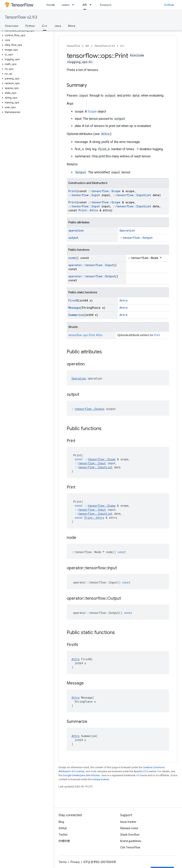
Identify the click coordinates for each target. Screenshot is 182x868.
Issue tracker (128, 822)
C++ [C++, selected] (45, 26)
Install (51, 5)
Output (81, 172)
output (73, 238)
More (72, 26)
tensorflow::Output (138, 238)
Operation (127, 230)
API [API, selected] (85, 5)
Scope (92, 111)
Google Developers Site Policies (81, 775)
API (87, 46)
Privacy (75, 862)
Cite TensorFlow (130, 847)
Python (30, 26)
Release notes (129, 828)
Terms (63, 862)
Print (72, 191)
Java (58, 26)
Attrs (105, 134)
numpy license (101, 779)
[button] (26, 31)
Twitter (63, 835)
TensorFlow (73, 46)
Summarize (76, 315)
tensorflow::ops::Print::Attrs (85, 335)
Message (74, 308)
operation (76, 230)
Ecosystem (108, 5)
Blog (61, 822)
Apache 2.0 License (145, 771)
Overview (11, 26)
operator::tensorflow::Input (91, 265)
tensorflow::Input (86, 195)
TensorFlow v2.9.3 (21, 17)
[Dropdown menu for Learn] (74, 5)
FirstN (73, 300)
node (72, 258)
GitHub (169, 5)
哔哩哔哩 (64, 841)
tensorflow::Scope (106, 191)
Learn (66, 5)
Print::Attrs (88, 210)
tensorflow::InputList (134, 195)
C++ (122, 46)
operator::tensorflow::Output (92, 276)
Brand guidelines (131, 841)
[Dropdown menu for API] (92, 5)
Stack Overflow (130, 835)
